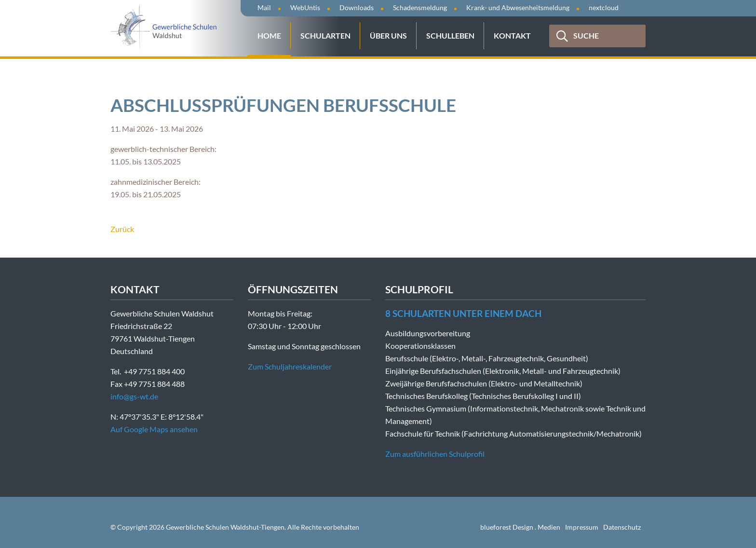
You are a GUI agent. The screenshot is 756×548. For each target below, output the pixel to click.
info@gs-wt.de (134, 396)
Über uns (388, 35)
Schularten (325, 35)
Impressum (582, 527)
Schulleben (450, 35)
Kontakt (512, 35)
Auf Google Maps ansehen (154, 429)
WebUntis (305, 7)
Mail (264, 7)
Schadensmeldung (420, 7)
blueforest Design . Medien (520, 527)
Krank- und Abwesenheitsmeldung (518, 7)
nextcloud (604, 7)
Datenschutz (622, 527)
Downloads (357, 7)
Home (269, 35)
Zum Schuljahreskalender (290, 366)
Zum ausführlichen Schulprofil (435, 454)
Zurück (122, 229)
